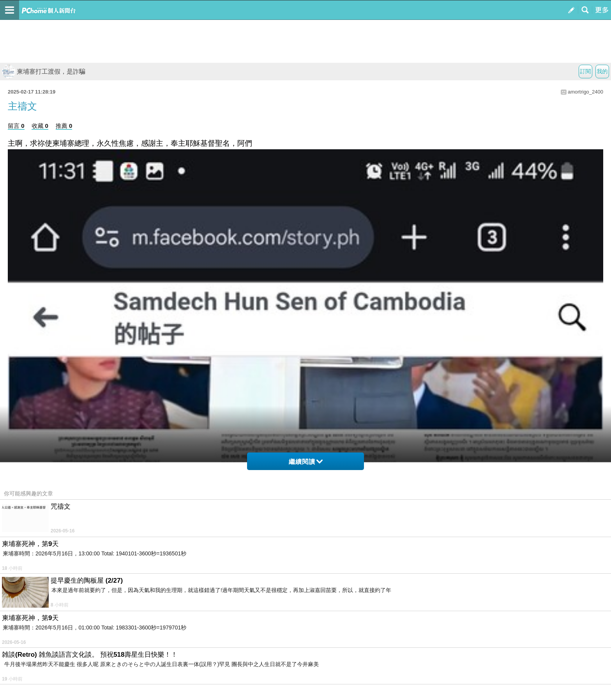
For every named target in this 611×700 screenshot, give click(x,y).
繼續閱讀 (306, 462)
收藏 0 (40, 126)
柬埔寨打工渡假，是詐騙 (44, 72)
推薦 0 (64, 126)
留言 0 (16, 126)
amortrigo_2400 (585, 92)
